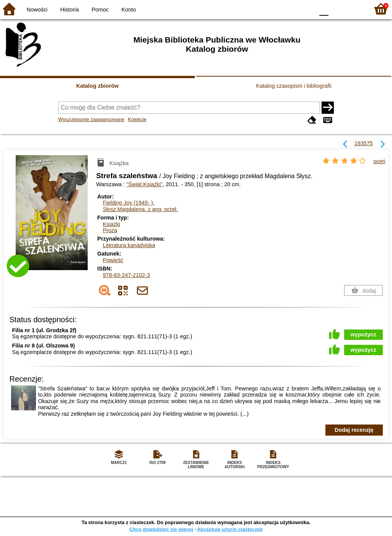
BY (306, 9)
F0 (324, 9)
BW (275, 9)
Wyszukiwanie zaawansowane (91, 119)
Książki (111, 224)
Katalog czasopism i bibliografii (294, 86)
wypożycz (363, 334)
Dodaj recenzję (354, 430)
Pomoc (100, 10)
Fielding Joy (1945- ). (128, 203)
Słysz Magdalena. (140, 209)
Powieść (113, 260)
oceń (380, 161)
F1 (337, 9)
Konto (129, 10)
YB (290, 9)
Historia (69, 10)
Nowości (37, 10)
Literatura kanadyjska (129, 245)
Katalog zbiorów (97, 86)
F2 (355, 9)
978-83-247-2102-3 (126, 275)
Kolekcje (137, 119)
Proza (110, 230)
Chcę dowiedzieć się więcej (161, 529)
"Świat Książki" (145, 184)
